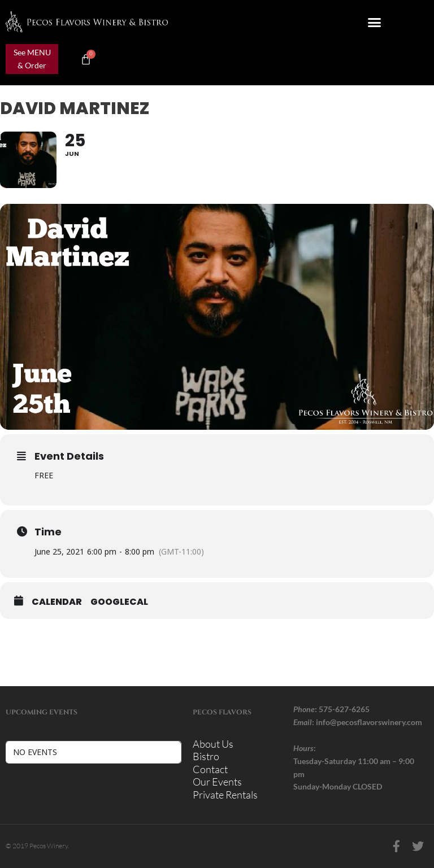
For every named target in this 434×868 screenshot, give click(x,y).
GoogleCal (119, 602)
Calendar (57, 602)
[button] (375, 22)
